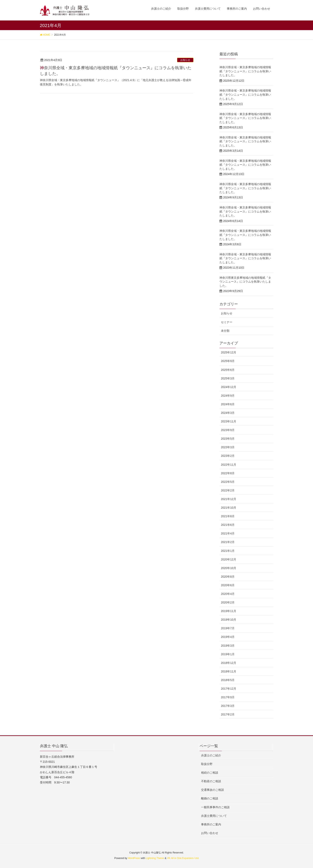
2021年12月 (229, 499)
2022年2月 (228, 490)
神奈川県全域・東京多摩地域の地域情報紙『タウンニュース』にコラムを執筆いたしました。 (245, 71)
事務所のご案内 (211, 824)
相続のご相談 (210, 773)
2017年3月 (228, 706)
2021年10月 (229, 508)
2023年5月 (228, 439)
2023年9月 (228, 430)
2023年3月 (228, 447)
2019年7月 (228, 628)
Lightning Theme (155, 858)
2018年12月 (229, 663)
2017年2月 (228, 714)
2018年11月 (229, 671)
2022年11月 (229, 465)
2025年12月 (229, 352)
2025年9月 (228, 361)
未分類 (225, 331)
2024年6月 (228, 404)
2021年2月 (228, 542)
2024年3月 (228, 413)
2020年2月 (228, 602)
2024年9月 (228, 396)
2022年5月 (228, 482)
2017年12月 (229, 689)
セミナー (227, 322)
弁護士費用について (214, 816)
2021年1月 (228, 551)
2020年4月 (228, 594)
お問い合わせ (210, 833)
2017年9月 (228, 697)
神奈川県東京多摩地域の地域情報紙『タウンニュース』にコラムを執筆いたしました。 (245, 282)
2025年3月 (228, 378)
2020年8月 (228, 577)
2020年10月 (229, 568)
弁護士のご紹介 (211, 755)
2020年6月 (228, 585)
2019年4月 (228, 637)
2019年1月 (228, 654)
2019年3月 (228, 646)
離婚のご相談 (210, 798)
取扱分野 (207, 764)
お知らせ (185, 60)
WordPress (134, 858)
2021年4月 (228, 533)
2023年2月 (228, 456)
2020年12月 (229, 559)
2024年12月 (229, 387)
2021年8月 (228, 516)
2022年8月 (228, 473)
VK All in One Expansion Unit (183, 858)
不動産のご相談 (211, 781)
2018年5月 (228, 680)
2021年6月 (228, 525)
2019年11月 (229, 611)
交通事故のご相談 (212, 790)
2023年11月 (229, 421)
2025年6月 (228, 370)
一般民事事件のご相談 (215, 807)
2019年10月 (229, 620)
